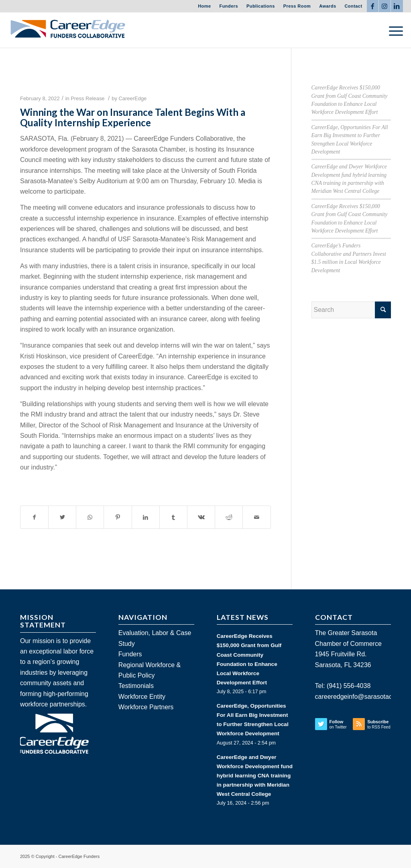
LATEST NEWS (243, 617)
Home (204, 6)
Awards (328, 6)
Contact (353, 6)
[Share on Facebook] (34, 517)
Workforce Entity (142, 697)
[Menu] (393, 30)
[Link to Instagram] (385, 6)
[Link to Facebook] (373, 6)
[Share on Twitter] (62, 517)
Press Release (87, 98)
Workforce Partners (146, 707)
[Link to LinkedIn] (397, 6)
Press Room (297, 6)
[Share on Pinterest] (118, 517)
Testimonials (136, 686)
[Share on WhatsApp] (90, 517)
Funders (229, 6)
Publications (261, 6)
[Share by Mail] (256, 517)
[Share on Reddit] (229, 517)
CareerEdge (132, 98)
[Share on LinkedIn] (146, 517)
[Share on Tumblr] (173, 517)
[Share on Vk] (201, 517)
